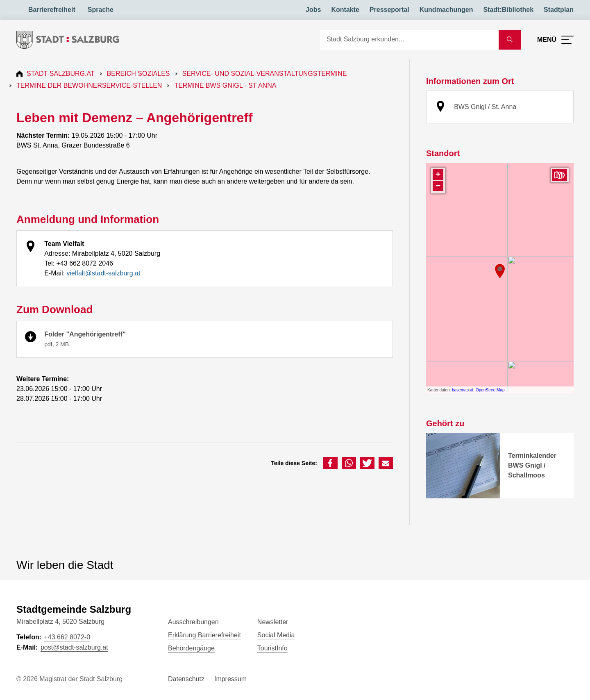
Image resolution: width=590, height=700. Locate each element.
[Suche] (409, 40)
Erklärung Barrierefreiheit (204, 635)
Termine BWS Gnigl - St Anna (225, 85)
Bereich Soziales (138, 74)
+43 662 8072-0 (67, 637)
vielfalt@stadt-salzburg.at (103, 273)
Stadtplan (559, 10)
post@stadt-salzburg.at (74, 647)
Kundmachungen (446, 10)
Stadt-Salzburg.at (61, 74)
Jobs (313, 10)
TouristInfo (272, 648)
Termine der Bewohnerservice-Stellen (89, 85)
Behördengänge (191, 648)
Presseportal (389, 10)
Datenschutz (186, 679)
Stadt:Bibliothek (508, 10)
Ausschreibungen (193, 622)
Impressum (230, 679)
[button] (330, 463)
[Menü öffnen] (555, 40)
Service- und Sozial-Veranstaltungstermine (265, 74)
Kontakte (345, 10)
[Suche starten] (510, 40)
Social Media (276, 635)
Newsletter (273, 622)
